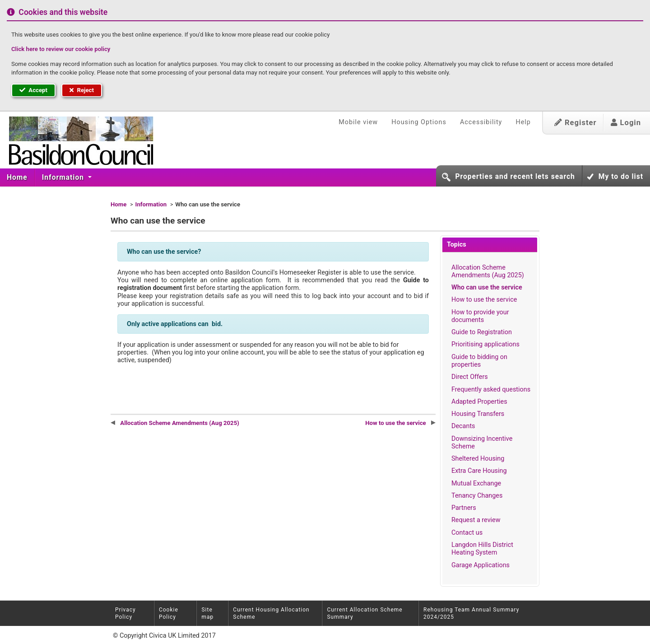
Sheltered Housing (478, 459)
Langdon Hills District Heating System (482, 549)
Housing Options (419, 122)
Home (17, 177)
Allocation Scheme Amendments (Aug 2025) (488, 271)
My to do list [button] (621, 177)
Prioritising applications (485, 344)
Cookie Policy (169, 613)
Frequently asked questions (491, 390)
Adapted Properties (479, 402)
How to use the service (484, 300)
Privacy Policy (125, 613)
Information (64, 177)
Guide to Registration (482, 332)
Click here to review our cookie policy (61, 49)
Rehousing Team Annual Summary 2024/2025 (471, 613)
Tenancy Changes (477, 496)
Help (523, 122)
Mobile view (358, 122)
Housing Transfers (478, 414)
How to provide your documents (480, 316)
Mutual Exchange (476, 483)
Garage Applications (481, 565)
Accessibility (481, 122)
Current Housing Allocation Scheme (271, 613)
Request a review (476, 520)
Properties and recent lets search (515, 177)
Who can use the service (487, 287)
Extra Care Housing (479, 471)
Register (576, 123)
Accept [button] (33, 90)
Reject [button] (82, 90)
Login (626, 123)
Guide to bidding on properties (479, 361)
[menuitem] (17, 177)
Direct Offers (470, 377)
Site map (207, 613)
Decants (463, 426)
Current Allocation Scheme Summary (364, 613)
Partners (464, 508)
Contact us (467, 533)
